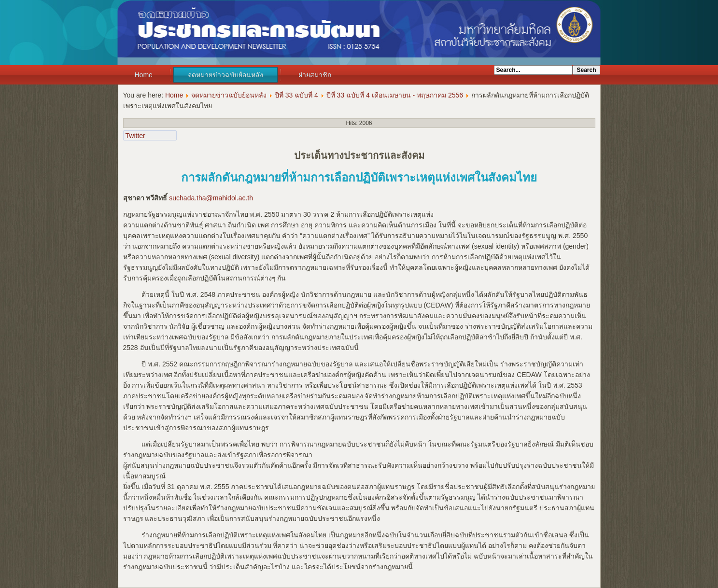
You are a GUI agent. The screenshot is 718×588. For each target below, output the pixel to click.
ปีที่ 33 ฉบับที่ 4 (296, 95)
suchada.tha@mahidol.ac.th (211, 198)
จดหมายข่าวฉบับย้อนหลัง (225, 75)
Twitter (135, 136)
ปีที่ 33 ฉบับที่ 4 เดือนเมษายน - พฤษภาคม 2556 (395, 95)
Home (144, 75)
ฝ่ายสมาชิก (315, 75)
